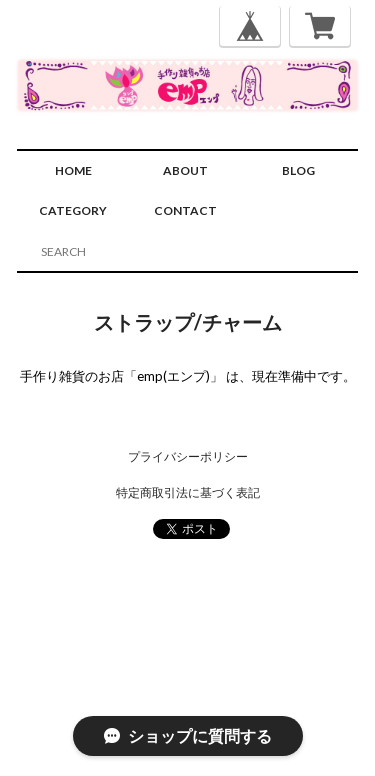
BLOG (298, 170)
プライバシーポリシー (188, 456)
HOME (73, 170)
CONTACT (185, 210)
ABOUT (185, 170)
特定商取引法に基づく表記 (188, 492)
